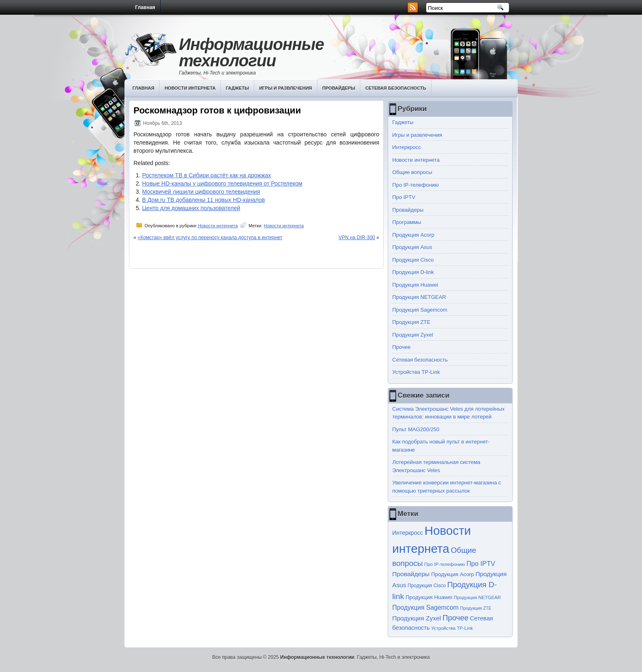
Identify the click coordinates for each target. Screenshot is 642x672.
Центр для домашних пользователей (191, 208)
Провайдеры (339, 88)
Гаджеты (237, 88)
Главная (145, 7)
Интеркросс (407, 147)
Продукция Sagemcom (420, 310)
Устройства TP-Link (416, 372)
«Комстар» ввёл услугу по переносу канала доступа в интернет (210, 238)
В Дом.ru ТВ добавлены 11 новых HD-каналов (203, 200)
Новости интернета (190, 88)
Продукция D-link (413, 272)
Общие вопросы (412, 172)
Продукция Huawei (415, 285)
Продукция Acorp (413, 235)
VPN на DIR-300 (357, 238)
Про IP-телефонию (416, 185)
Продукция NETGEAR (419, 297)
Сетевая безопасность (396, 88)
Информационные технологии (251, 52)
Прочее (401, 347)
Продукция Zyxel (413, 335)
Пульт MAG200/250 (416, 429)
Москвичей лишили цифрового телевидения (201, 192)
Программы (407, 222)
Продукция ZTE (411, 322)
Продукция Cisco (413, 260)
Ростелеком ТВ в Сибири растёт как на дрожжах (207, 175)
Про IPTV (404, 197)
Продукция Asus (412, 247)
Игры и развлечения (286, 88)
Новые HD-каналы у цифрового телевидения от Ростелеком (222, 183)
